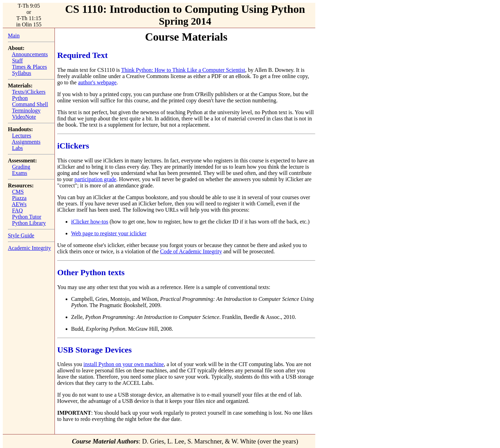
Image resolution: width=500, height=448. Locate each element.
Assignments (26, 142)
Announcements (30, 54)
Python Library (29, 223)
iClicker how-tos (90, 222)
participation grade (95, 179)
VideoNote (24, 117)
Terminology (26, 111)
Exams (20, 173)
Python (20, 98)
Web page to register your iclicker (109, 233)
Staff (18, 61)
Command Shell (30, 104)
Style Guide (21, 235)
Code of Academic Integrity (191, 251)
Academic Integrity (30, 248)
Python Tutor (27, 217)
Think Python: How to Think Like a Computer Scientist (183, 70)
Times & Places (29, 67)
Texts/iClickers (29, 92)
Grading (21, 167)
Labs (18, 148)
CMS (18, 192)
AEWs (19, 204)
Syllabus (22, 73)
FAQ (18, 210)
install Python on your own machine (124, 364)
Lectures (22, 136)
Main (14, 36)
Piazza (19, 198)
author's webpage (97, 82)
